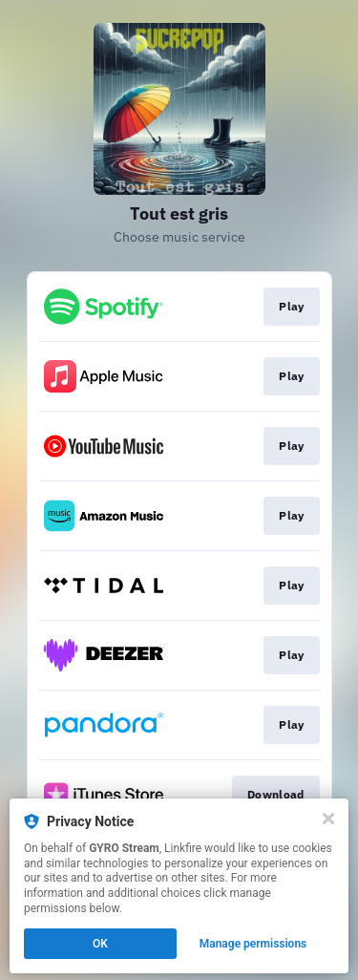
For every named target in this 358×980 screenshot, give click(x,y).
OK (100, 944)
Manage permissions (253, 944)
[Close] (328, 819)
